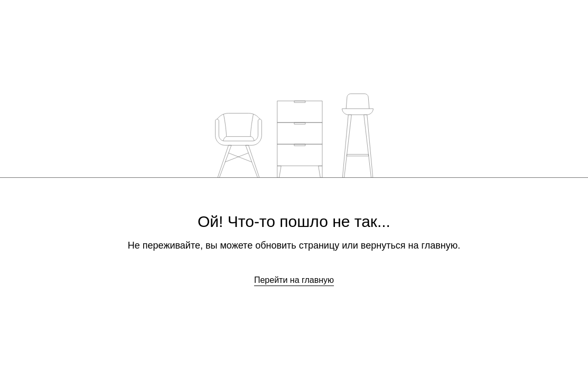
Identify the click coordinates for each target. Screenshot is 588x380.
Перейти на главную (294, 280)
